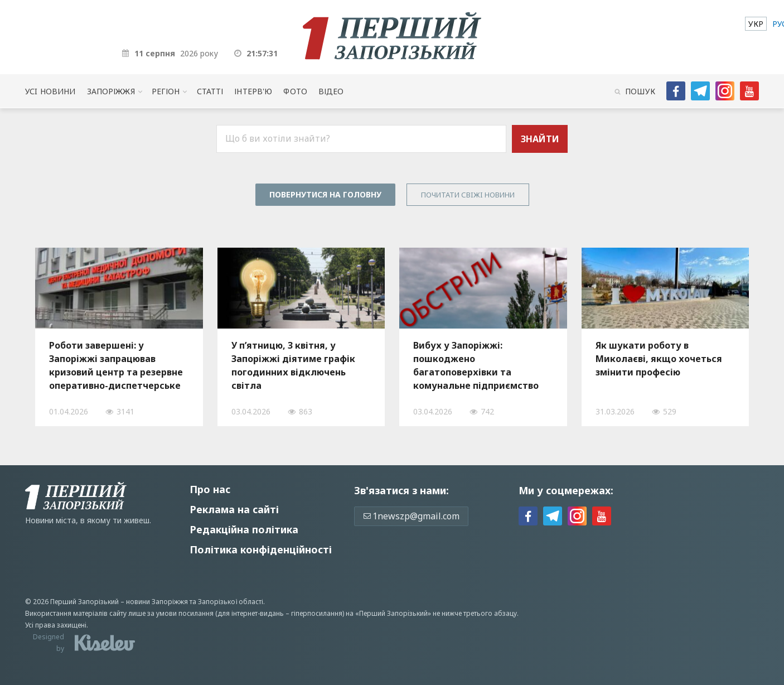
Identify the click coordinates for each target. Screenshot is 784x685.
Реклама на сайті (234, 509)
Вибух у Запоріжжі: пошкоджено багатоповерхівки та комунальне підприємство (476, 365)
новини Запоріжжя (157, 602)
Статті (210, 91)
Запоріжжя (111, 91)
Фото (295, 91)
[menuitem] (756, 24)
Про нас (210, 489)
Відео (331, 91)
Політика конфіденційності (261, 549)
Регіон (166, 91)
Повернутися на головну (325, 194)
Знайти (540, 139)
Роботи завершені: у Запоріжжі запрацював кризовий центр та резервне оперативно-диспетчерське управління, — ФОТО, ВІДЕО (116, 365)
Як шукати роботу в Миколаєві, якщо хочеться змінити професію (659, 359)
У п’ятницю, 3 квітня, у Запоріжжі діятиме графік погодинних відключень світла (293, 365)
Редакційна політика (244, 529)
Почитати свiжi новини (468, 195)
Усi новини (50, 91)
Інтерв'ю (253, 91)
